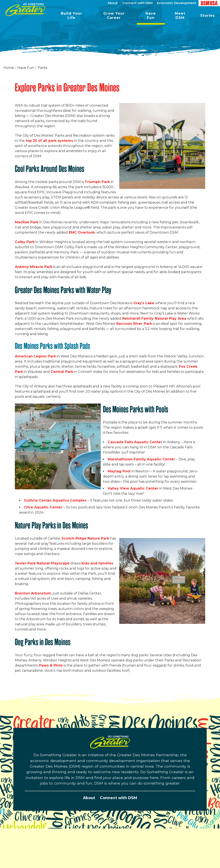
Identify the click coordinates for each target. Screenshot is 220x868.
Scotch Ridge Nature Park (85, 538)
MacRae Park (27, 222)
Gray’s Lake (144, 303)
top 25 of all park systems (49, 141)
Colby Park (25, 242)
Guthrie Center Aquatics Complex (55, 500)
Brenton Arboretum (33, 593)
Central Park (62, 372)
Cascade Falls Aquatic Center (135, 442)
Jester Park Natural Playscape (42, 563)
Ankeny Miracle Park (34, 267)
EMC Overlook (82, 232)
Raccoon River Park (134, 324)
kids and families (97, 563)
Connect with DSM (118, 798)
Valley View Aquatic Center (133, 488)
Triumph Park (97, 182)
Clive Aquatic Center (43, 507)
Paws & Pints (51, 665)
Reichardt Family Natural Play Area (154, 318)
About (89, 798)
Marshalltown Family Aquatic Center (141, 459)
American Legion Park (35, 356)
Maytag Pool (119, 471)
